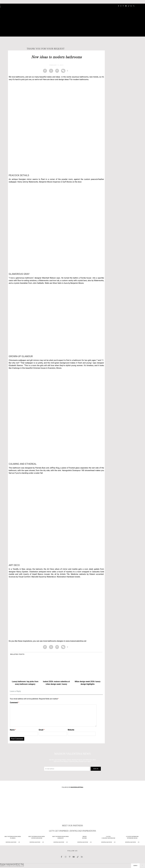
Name (13, 730)
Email (42, 730)
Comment (14, 703)
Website (71, 730)
